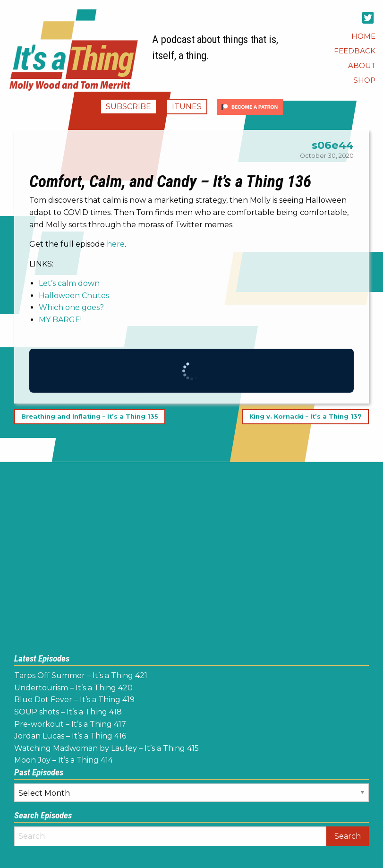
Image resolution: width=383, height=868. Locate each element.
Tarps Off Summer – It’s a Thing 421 (81, 675)
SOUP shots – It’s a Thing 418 (68, 712)
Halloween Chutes (74, 296)
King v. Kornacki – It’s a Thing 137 (306, 417)
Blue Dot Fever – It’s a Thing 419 (74, 700)
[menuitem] (363, 36)
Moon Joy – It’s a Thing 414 (64, 760)
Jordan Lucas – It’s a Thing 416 (70, 736)
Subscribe (128, 107)
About (362, 65)
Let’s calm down (69, 283)
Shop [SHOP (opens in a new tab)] (364, 80)
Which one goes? (71, 307)
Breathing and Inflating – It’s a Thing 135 (90, 417)
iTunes (187, 107)
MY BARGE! (60, 320)
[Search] (170, 836)
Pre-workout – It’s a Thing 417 (70, 724)
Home (363, 36)
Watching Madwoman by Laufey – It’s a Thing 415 (106, 748)
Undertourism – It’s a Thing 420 (73, 688)
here (116, 244)
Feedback (355, 51)
